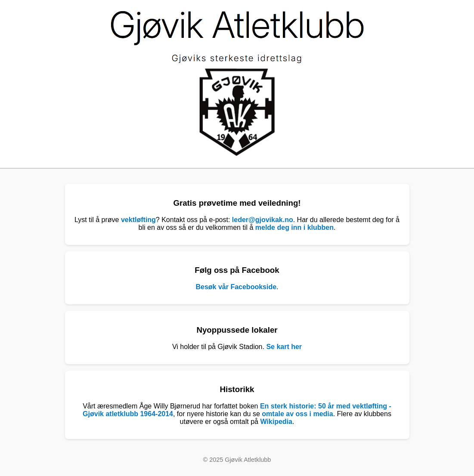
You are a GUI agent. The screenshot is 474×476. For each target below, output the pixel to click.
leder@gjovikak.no (263, 220)
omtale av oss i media (297, 414)
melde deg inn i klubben (294, 227)
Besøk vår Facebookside (236, 287)
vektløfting (138, 220)
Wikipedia (276, 422)
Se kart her (284, 347)
